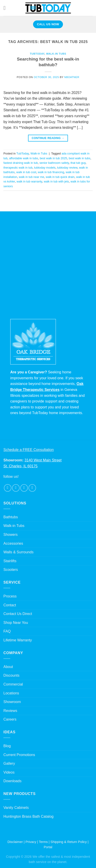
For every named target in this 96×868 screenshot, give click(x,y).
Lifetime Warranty (18, 640)
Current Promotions (19, 755)
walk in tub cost (26, 172)
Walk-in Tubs (56, 54)
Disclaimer (15, 842)
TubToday (37, 54)
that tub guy (78, 163)
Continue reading (48, 138)
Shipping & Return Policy (69, 842)
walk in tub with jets (56, 181)
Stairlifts (10, 561)
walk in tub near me (32, 177)
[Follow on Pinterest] (32, 488)
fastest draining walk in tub (21, 163)
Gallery (9, 763)
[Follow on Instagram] (16, 488)
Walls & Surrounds (18, 552)
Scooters (11, 570)
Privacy (31, 842)
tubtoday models (45, 168)
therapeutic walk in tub (18, 168)
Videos (9, 772)
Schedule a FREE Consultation (29, 450)
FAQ (7, 631)
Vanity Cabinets (16, 808)
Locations (11, 693)
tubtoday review (67, 168)
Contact (10, 605)
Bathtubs (11, 517)
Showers (10, 535)
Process (10, 596)
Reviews (10, 711)
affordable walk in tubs (24, 158)
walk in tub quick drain (60, 177)
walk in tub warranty (29, 181)
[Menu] (6, 8)
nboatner (72, 77)
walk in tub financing (51, 172)
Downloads (12, 781)
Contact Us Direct (18, 614)
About (8, 667)
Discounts (11, 675)
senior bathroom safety (54, 163)
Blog (7, 746)
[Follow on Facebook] (8, 488)
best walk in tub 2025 (53, 158)
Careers (10, 719)
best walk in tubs (80, 158)
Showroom (12, 702)
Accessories (13, 543)
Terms (43, 842)
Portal (48, 847)
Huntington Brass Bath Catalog (29, 816)
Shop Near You (16, 623)
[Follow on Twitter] (24, 488)
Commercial (13, 684)
